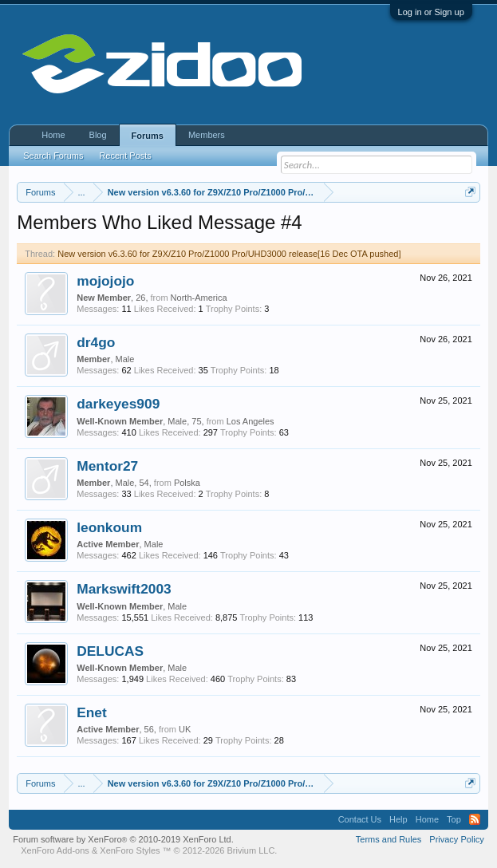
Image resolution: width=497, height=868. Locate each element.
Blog (98, 135)
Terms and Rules (389, 839)
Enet (92, 712)
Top (454, 819)
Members (207, 135)
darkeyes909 (118, 404)
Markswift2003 (124, 589)
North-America (199, 298)
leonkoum (109, 527)
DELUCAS (110, 651)
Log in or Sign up (431, 12)
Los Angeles (250, 421)
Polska (187, 483)
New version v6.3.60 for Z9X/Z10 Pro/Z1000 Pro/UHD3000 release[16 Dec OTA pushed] (229, 254)
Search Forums (53, 156)
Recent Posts (125, 156)
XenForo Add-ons (55, 850)
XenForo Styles (130, 850)
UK (185, 729)
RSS (475, 819)
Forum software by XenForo (123, 839)
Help (398, 819)
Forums (148, 136)
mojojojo (105, 281)
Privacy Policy (456, 839)
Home (53, 135)
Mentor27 (107, 466)
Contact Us (360, 819)
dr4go (96, 342)
